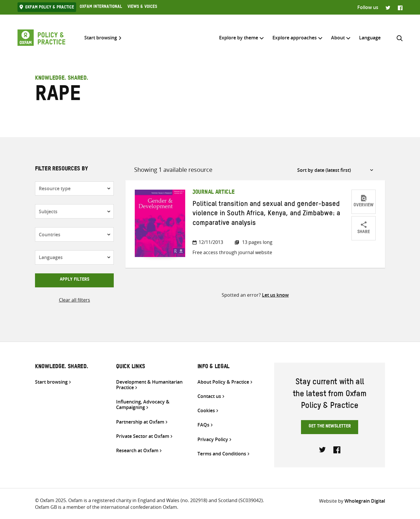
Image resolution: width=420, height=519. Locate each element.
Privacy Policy (213, 440)
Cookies (206, 411)
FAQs (203, 425)
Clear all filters (75, 300)
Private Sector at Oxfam (143, 436)
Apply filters (75, 280)
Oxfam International (101, 7)
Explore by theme (239, 38)
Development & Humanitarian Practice (149, 385)
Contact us (209, 396)
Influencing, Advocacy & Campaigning (143, 405)
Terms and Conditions (222, 454)
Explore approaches (295, 38)
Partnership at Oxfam (140, 422)
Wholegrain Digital (365, 501)
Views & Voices (142, 7)
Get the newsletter (330, 427)
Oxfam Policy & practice (50, 8)
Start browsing (101, 38)
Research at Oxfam (137, 451)
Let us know (275, 295)
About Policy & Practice (223, 382)
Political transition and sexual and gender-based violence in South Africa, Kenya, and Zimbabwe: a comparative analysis (266, 215)
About (338, 38)
